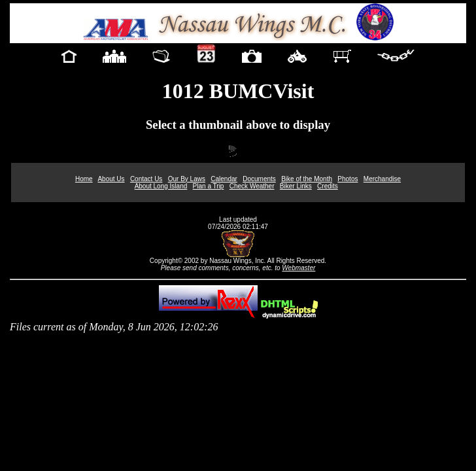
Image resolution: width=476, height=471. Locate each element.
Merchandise (382, 179)
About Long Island (161, 186)
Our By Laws (187, 179)
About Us (111, 179)
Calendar (224, 179)
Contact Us (146, 179)
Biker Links (296, 186)
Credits (328, 186)
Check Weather (252, 186)
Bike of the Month (307, 179)
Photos (348, 179)
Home (84, 179)
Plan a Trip (209, 186)
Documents (259, 179)
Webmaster (298, 268)
